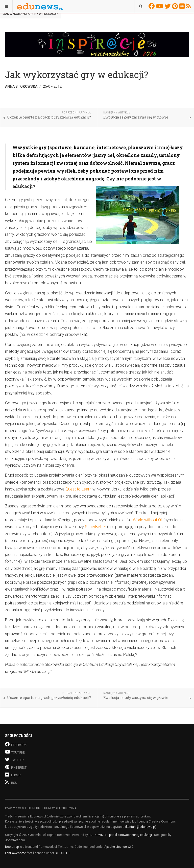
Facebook (152, 6)
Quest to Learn (78, 489)
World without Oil (148, 520)
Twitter (168, 6)
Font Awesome (16, 853)
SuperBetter (95, 527)
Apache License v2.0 (119, 847)
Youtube (160, 6)
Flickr (183, 6)
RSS (189, 6)
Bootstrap (12, 847)
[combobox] (141, 6)
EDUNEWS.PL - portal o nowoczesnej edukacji (120, 835)
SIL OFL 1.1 (62, 853)
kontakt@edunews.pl (141, 827)
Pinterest (176, 6)
